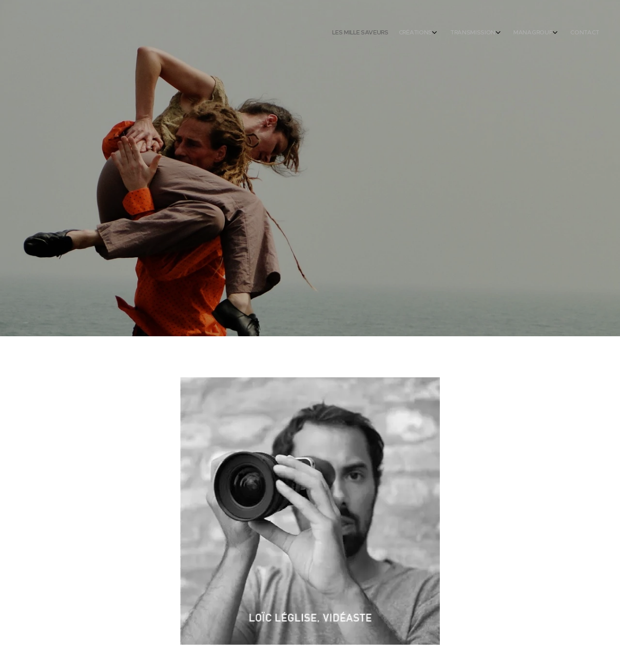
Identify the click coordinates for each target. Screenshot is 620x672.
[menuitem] (537, 33)
